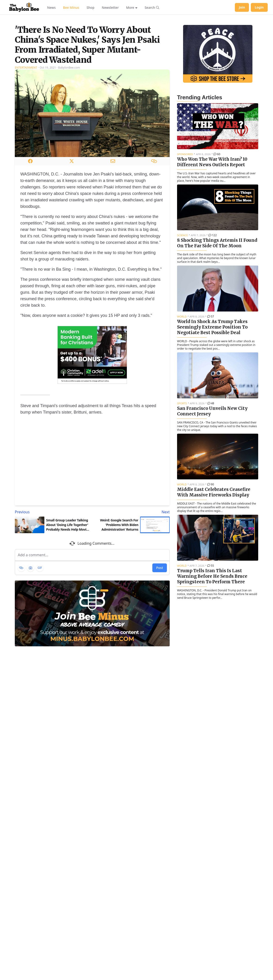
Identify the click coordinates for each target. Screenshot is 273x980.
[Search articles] (152, 7)
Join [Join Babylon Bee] (242, 7)
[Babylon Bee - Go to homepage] (24, 7)
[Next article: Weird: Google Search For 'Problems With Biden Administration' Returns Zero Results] (132, 570)
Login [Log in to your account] (259, 7)
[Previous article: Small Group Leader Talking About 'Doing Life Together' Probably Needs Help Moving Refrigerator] (53, 570)
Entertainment (26, 125)
